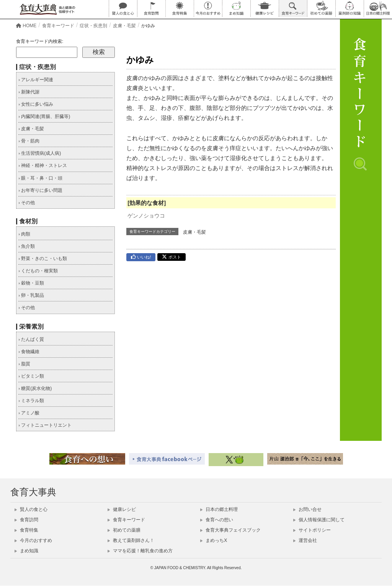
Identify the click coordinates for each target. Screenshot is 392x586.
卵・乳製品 (31, 295)
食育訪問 (26, 520)
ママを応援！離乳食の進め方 (140, 551)
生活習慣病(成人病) (40, 153)
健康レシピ (122, 509)
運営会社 (305, 540)
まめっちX (214, 540)
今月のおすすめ (33, 540)
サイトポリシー (312, 530)
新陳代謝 (29, 92)
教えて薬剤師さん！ (131, 540)
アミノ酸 (29, 413)
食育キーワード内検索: (40, 41)
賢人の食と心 (31, 509)
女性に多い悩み (36, 104)
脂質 (24, 364)
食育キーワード (126, 520)
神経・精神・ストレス (43, 165)
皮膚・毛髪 (194, 232)
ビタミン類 (31, 376)
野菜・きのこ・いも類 (43, 259)
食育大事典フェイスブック (230, 530)
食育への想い (217, 520)
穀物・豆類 (31, 283)
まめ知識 (26, 551)
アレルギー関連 (36, 80)
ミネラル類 (31, 401)
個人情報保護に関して (319, 520)
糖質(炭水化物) (35, 388)
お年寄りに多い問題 (40, 190)
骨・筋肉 (29, 141)
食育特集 (26, 530)
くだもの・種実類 (38, 271)
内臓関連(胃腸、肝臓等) (44, 116)
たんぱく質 (31, 339)
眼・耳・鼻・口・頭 (40, 178)
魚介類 (27, 246)
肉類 (24, 234)
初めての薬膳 (124, 530)
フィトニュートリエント (45, 425)
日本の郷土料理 (219, 509)
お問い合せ (307, 509)
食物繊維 (29, 352)
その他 (27, 203)
